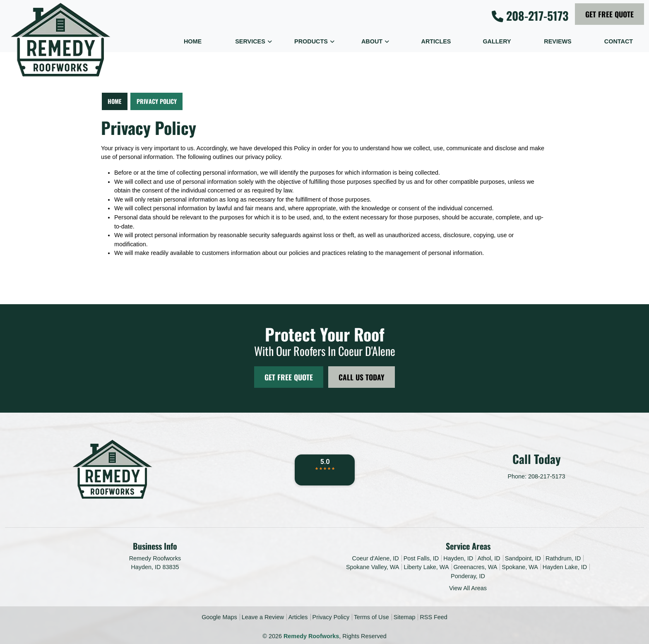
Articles (298, 617)
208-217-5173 (530, 16)
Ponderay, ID (468, 576)
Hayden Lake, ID (565, 567)
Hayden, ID (458, 558)
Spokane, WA (520, 567)
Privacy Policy (157, 101)
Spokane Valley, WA (373, 567)
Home (114, 101)
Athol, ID (489, 558)
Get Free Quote (609, 14)
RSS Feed (433, 617)
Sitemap (405, 617)
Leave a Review (263, 617)
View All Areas (468, 588)
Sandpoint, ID (523, 558)
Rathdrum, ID (563, 558)
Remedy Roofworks (311, 636)
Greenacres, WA (476, 567)
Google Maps (219, 617)
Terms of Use (371, 617)
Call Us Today (362, 377)
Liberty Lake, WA (426, 567)
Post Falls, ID (421, 558)
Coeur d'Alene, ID (376, 558)
